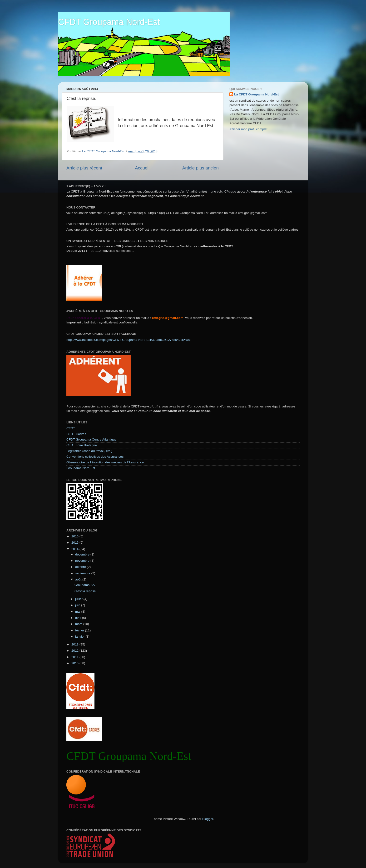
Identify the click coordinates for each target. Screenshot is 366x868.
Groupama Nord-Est (81, 468)
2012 (75, 651)
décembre (83, 554)
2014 (75, 549)
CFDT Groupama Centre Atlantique (91, 439)
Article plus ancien (200, 168)
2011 (75, 657)
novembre (83, 561)
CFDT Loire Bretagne (82, 445)
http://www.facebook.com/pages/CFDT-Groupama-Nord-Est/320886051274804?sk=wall (129, 340)
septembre (83, 573)
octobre (81, 567)
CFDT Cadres (76, 434)
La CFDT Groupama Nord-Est (257, 94)
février (80, 630)
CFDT (71, 428)
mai (78, 612)
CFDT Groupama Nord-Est (109, 22)
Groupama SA (85, 585)
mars (79, 624)
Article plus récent (84, 168)
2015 (75, 543)
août (79, 579)
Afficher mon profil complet (248, 129)
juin (78, 605)
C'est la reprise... (87, 591)
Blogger (208, 819)
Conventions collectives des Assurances (95, 457)
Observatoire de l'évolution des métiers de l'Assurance (105, 462)
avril (79, 618)
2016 (75, 536)
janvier (80, 637)
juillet (79, 599)
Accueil (142, 168)
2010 (75, 663)
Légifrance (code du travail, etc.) (89, 451)
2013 (75, 644)
